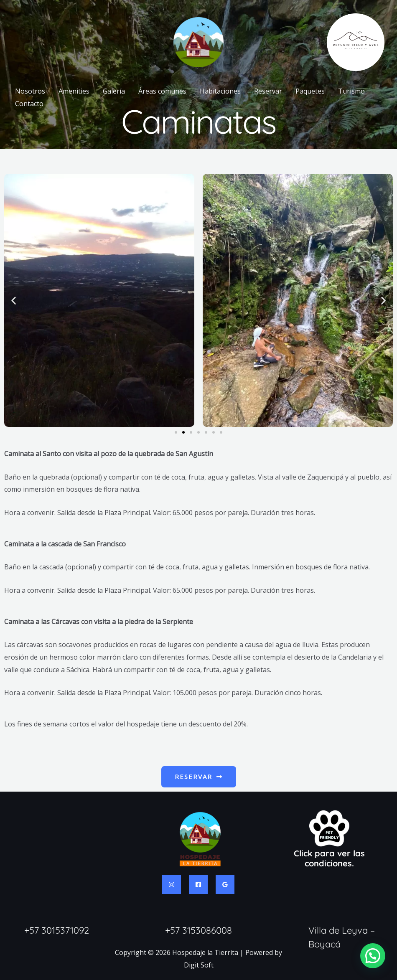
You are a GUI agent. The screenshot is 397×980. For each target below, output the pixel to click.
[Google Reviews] (225, 885)
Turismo (351, 91)
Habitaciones (220, 91)
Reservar (268, 91)
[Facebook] (198, 885)
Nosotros (30, 91)
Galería (114, 91)
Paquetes (310, 91)
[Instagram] (172, 885)
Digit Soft (199, 965)
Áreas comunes (162, 91)
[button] (14, 301)
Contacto (29, 104)
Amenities (74, 91)
